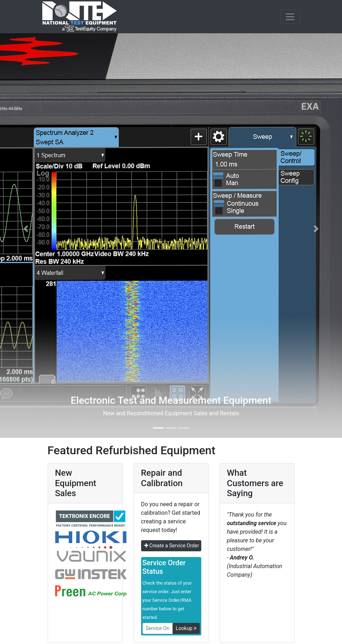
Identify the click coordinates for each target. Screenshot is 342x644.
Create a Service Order (172, 546)
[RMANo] (158, 628)
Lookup (186, 628)
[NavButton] (290, 17)
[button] (26, 229)
